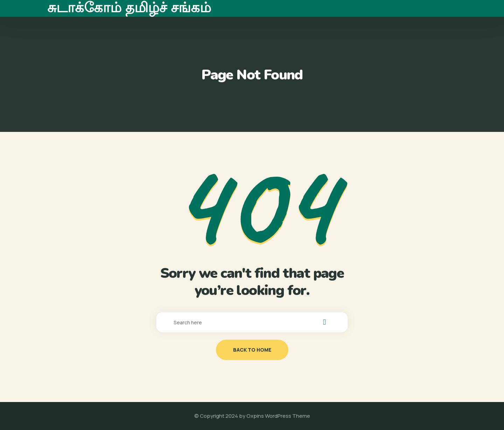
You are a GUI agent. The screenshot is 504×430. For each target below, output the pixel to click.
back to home (252, 350)
